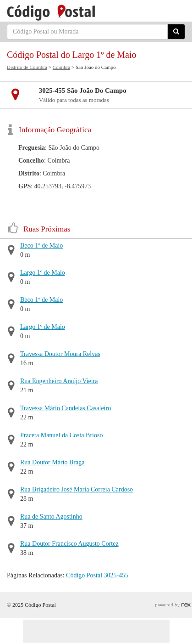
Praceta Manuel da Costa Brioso (61, 435)
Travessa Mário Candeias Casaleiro (66, 408)
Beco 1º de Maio (41, 246)
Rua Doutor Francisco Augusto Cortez (69, 544)
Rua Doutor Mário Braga (52, 462)
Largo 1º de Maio (43, 273)
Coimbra (62, 67)
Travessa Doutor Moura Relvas (60, 354)
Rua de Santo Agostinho (51, 517)
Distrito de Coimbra (27, 67)
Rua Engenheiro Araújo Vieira (59, 381)
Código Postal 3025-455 (97, 575)
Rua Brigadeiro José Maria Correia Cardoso (77, 489)
